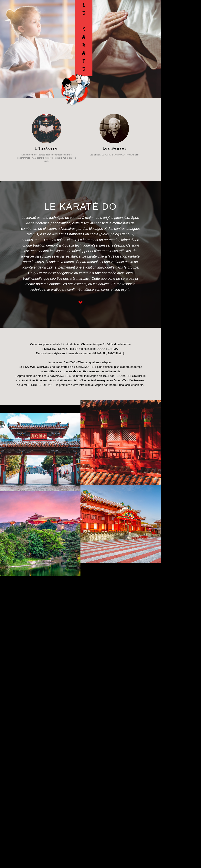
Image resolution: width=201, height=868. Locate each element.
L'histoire (46, 148)
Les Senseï (114, 148)
